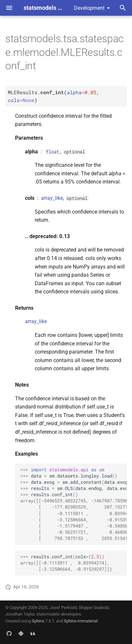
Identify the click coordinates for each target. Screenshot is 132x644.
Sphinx (38, 621)
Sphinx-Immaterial (81, 621)
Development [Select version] (89, 8)
